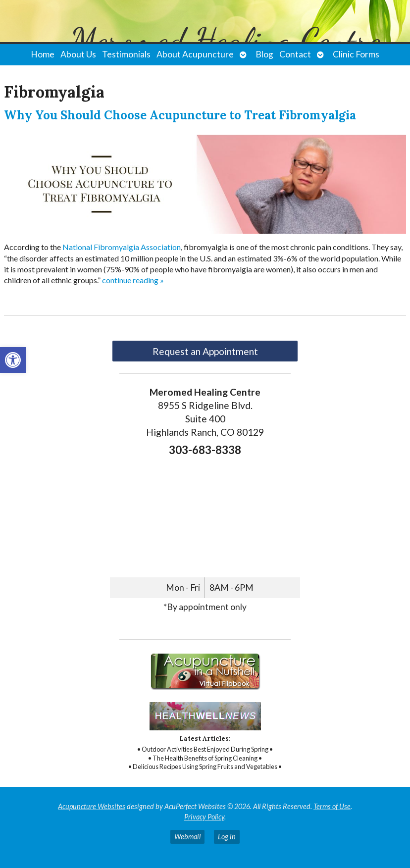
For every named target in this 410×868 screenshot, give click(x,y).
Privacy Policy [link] (204, 817)
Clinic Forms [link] (356, 54)
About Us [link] (78, 54)
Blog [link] (264, 54)
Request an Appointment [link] (205, 351)
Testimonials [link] (126, 54)
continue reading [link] (133, 280)
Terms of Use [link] (332, 806)
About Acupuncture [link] (195, 54)
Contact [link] (295, 54)
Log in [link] (227, 837)
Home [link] (43, 54)
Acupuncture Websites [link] (92, 806)
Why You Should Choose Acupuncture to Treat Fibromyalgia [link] (180, 115)
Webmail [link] (187, 837)
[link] (13, 360)
